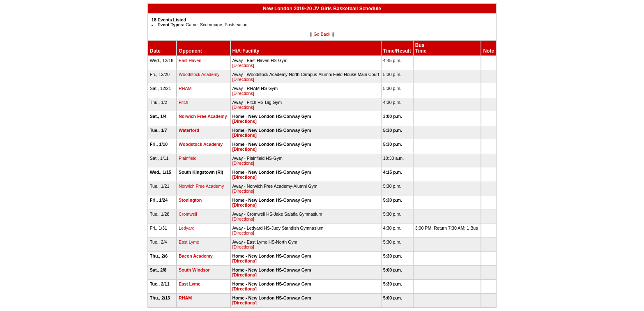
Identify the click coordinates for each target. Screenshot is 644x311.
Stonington (190, 200)
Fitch (183, 102)
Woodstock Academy (199, 74)
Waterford (189, 130)
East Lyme (189, 242)
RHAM (185, 88)
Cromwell (188, 214)
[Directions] (243, 65)
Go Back (322, 34)
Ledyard (187, 228)
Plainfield (187, 158)
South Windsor (194, 270)
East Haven (190, 60)
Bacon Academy (196, 256)
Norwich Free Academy (203, 116)
